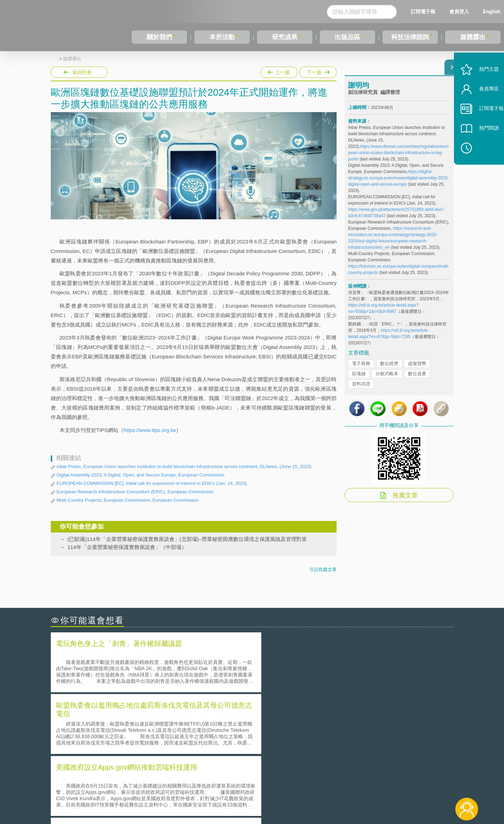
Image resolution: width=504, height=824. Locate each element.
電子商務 (361, 369)
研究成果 (285, 37)
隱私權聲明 (256, 785)
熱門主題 (480, 88)
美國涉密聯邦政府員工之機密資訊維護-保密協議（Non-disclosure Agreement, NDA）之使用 (146, 748)
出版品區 (347, 37)
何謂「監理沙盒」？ (281, 718)
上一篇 (279, 71)
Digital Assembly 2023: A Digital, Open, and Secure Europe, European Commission (141, 475)
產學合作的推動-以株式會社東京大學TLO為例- (312, 747)
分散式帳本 (387, 379)
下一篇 (318, 71)
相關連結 (393, 785)
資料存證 (361, 389)
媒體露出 (473, 37)
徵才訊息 (297, 785)
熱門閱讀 (480, 147)
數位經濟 (389, 369)
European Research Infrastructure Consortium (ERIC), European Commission (135, 492)
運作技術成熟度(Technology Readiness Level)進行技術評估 (125, 738)
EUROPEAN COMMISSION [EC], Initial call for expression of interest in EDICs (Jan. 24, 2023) (152, 483)
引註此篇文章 (323, 569)
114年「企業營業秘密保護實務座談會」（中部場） (127, 547)
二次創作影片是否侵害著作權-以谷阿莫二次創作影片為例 (123, 718)
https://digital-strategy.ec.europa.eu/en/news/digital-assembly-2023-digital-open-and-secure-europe (398, 183)
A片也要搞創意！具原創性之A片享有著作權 (308, 728)
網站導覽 (297, 795)
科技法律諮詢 (410, 37)
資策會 (352, 785)
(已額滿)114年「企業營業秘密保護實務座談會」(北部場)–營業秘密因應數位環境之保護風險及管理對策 (187, 539)
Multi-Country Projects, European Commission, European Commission (128, 500)
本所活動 (222, 37)
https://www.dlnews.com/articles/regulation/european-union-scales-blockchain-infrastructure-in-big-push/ (398, 158)
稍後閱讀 (483, 167)
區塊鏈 (359, 379)
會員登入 (459, 11)
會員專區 (480, 108)
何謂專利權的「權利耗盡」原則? (296, 738)
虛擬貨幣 (417, 369)
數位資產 (417, 379)
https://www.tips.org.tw (150, 430)
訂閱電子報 (423, 11)
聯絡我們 (254, 795)
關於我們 (159, 37)
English (492, 11)
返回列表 (82, 72)
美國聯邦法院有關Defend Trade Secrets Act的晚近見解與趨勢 (128, 728)
